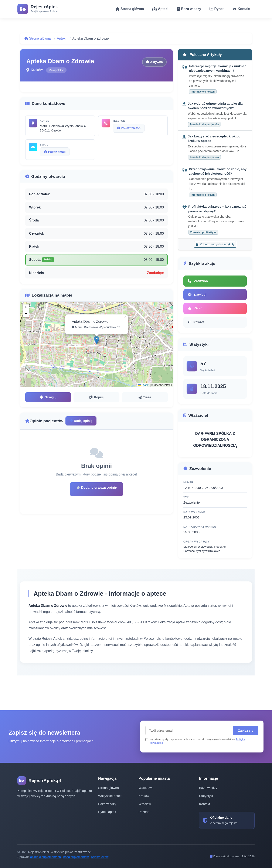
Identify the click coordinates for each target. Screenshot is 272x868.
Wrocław (145, 804)
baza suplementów (76, 857)
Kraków (144, 796)
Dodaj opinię (81, 421)
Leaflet (144, 385)
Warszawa (146, 788)
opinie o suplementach (45, 857)
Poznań (144, 812)
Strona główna (38, 38)
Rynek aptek (107, 812)
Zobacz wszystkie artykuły (215, 244)
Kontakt (205, 804)
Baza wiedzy (107, 804)
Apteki (61, 38)
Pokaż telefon (129, 128)
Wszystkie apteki (110, 796)
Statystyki (206, 796)
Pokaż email (55, 152)
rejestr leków (100, 857)
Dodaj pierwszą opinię (96, 488)
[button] (97, 340)
